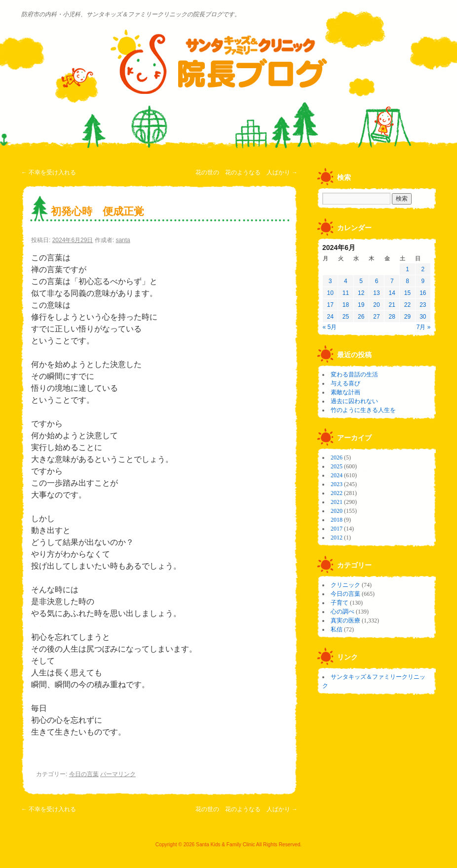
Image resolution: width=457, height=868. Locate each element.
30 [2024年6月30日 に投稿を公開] (423, 317)
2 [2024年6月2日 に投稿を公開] (423, 269)
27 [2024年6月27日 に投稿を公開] (376, 317)
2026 (337, 457)
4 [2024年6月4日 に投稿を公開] (346, 281)
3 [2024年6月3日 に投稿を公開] (330, 281)
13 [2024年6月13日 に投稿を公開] (376, 293)
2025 (337, 466)
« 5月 (330, 327)
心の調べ (343, 612)
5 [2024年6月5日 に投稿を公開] (361, 281)
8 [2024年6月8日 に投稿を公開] (407, 281)
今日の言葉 (84, 774)
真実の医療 (345, 620)
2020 (337, 511)
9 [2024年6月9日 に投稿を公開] (423, 281)
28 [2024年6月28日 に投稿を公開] (392, 317)
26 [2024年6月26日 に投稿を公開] (361, 317)
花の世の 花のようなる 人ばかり (247, 172)
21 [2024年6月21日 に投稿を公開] (392, 305)
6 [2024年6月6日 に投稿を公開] (377, 281)
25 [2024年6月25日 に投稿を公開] (346, 317)
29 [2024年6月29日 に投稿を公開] (407, 317)
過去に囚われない (354, 401)
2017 (337, 529)
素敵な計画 (345, 392)
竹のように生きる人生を (363, 410)
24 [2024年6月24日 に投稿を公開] (330, 317)
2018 (337, 520)
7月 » (424, 327)
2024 (337, 475)
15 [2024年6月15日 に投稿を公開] (407, 293)
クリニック (345, 585)
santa (123, 240)
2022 (337, 493)
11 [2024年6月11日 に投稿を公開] (346, 293)
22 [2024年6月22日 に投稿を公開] (407, 305)
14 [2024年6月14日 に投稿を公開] (392, 293)
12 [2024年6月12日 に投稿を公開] (361, 293)
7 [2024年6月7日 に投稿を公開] (392, 281)
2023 (337, 484)
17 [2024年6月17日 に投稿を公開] (330, 305)
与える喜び (345, 383)
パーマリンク (118, 774)
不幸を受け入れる (49, 172)
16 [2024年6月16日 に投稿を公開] (423, 293)
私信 (337, 629)
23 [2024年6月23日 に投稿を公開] (423, 305)
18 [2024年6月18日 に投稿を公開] (346, 305)
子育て (340, 603)
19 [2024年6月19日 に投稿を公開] (361, 305)
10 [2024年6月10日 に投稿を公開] (330, 293)
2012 (337, 537)
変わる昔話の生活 (354, 374)
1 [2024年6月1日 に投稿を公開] (407, 269)
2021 (337, 502)
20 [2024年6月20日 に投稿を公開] (376, 305)
